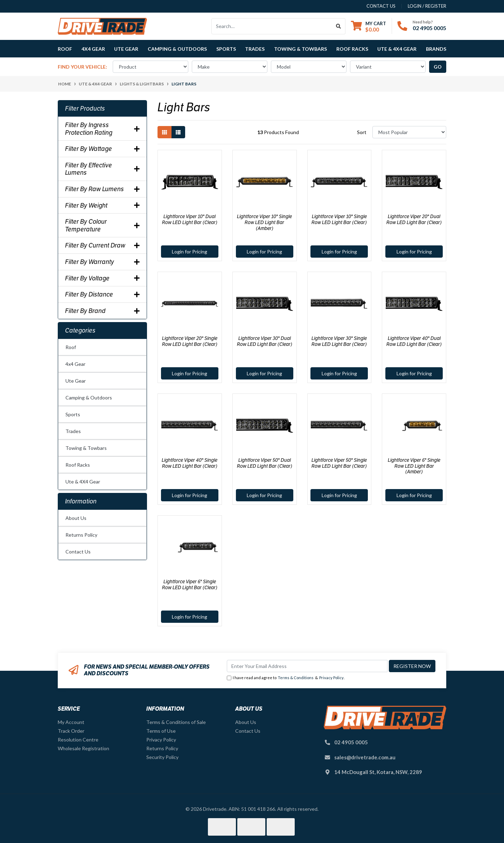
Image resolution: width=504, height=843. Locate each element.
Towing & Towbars (86, 448)
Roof (71, 347)
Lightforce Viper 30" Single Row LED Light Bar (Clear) (339, 341)
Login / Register (427, 6)
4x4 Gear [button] (93, 49)
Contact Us (78, 552)
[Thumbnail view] (164, 132)
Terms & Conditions (296, 678)
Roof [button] (65, 49)
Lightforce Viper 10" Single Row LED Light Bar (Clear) (339, 219)
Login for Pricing (190, 252)
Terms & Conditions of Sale (176, 722)
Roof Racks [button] (352, 49)
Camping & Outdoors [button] (177, 49)
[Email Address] (307, 666)
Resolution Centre (78, 740)
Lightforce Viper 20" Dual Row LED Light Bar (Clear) (414, 219)
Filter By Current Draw (102, 245)
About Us (76, 518)
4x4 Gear (75, 364)
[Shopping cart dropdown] (369, 26)
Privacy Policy (331, 678)
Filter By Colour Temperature (102, 225)
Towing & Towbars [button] (300, 49)
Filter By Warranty (102, 262)
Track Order (71, 731)
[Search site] (339, 26)
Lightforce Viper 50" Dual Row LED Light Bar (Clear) (265, 463)
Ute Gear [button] (126, 49)
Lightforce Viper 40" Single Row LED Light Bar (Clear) (190, 463)
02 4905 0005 (429, 28)
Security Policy (162, 757)
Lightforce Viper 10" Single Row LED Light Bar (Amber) (264, 222)
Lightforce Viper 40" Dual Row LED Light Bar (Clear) (414, 341)
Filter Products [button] (85, 109)
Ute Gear (76, 381)
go (438, 67)
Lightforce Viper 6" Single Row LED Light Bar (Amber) (414, 466)
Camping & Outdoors (89, 398)
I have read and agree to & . (286, 678)
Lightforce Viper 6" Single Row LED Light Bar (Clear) (190, 584)
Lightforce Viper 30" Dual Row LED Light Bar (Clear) (265, 341)
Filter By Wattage (102, 149)
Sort (362, 132)
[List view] (178, 132)
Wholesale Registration (83, 748)
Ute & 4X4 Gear (83, 482)
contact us (381, 6)
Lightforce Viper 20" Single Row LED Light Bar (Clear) (190, 341)
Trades (73, 431)
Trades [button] (255, 49)
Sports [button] (226, 49)
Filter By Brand (102, 311)
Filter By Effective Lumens (102, 169)
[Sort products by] (409, 132)
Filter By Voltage (102, 278)
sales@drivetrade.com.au (365, 757)
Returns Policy (81, 535)
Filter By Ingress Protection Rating (102, 129)
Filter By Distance (102, 294)
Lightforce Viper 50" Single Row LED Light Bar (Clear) (339, 463)
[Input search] (272, 26)
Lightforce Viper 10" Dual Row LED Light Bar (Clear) (190, 219)
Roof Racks (78, 465)
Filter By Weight (102, 205)
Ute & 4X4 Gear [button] (397, 49)
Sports (73, 414)
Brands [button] (436, 49)
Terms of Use (161, 731)
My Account (71, 722)
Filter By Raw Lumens (102, 189)
